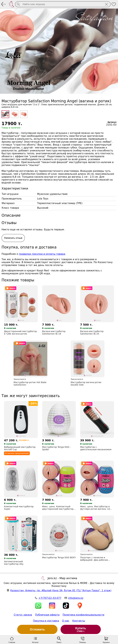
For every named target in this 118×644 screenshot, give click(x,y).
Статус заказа (23, 615)
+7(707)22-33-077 (50, 598)
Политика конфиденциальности (83, 615)
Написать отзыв (13, 238)
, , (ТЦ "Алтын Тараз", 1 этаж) (61, 590)
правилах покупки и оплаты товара (42, 254)
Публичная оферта (47, 615)
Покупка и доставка (46, 621)
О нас (66, 621)
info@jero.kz (76, 598)
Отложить (37, 629)
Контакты (79, 621)
